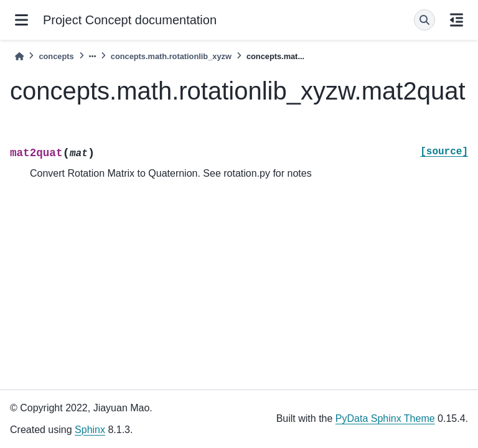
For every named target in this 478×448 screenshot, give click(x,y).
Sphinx (90, 430)
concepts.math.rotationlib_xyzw (171, 56)
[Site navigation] (21, 20)
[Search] (424, 20)
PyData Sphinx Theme (385, 418)
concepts (56, 56)
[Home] (19, 56)
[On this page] (457, 20)
